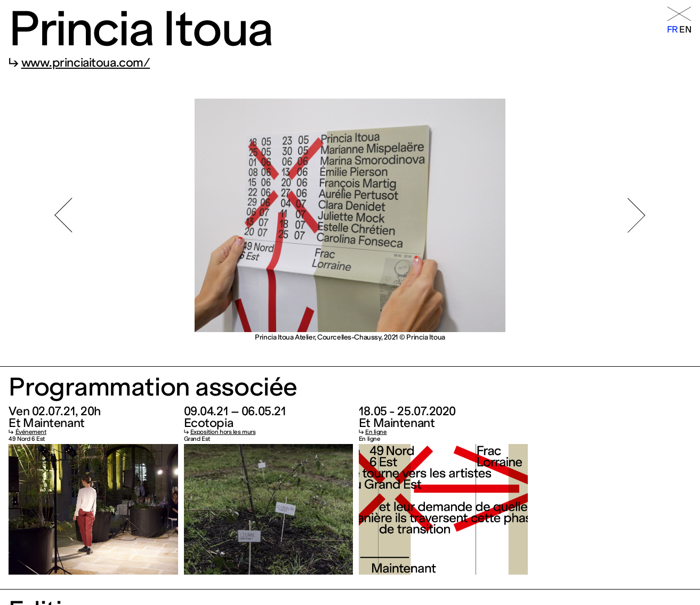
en (685, 29)
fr (673, 29)
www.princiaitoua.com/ (86, 63)
